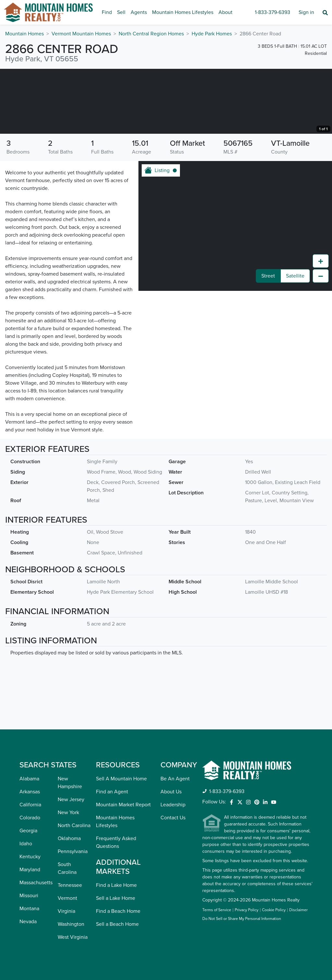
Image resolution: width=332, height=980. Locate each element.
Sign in (306, 12)
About (225, 12)
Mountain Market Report (123, 805)
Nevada (28, 922)
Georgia (28, 831)
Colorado (30, 818)
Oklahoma (69, 838)
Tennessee (70, 885)
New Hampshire (70, 783)
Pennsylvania (73, 851)
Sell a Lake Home (116, 898)
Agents (139, 12)
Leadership (173, 805)
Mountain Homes (24, 34)
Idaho (26, 844)
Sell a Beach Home (117, 924)
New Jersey (71, 800)
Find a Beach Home (118, 911)
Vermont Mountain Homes (81, 34)
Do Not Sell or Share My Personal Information (242, 919)
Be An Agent (175, 779)
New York (68, 813)
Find (107, 12)
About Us (171, 792)
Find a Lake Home (116, 885)
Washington (71, 924)
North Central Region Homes (151, 34)
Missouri (29, 896)
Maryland (30, 870)
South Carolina (67, 868)
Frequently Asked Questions (116, 842)
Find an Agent (112, 792)
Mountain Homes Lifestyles (183, 12)
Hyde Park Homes (212, 34)
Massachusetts (36, 883)
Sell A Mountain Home (121, 779)
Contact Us (173, 818)
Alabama (29, 779)
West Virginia (73, 937)
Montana (29, 909)
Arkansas (30, 792)
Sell (121, 12)
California (30, 805)
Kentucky (30, 857)
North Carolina (74, 825)
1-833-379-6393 (273, 12)
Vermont (67, 898)
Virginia (66, 911)
